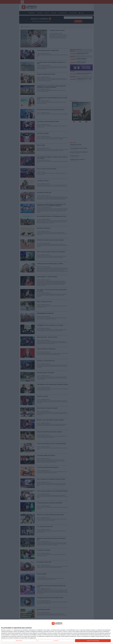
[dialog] (56, 632)
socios (12, 630)
